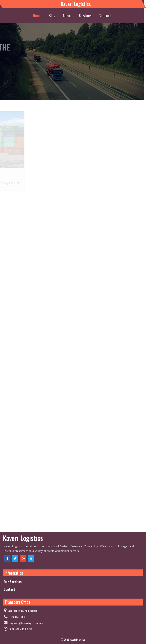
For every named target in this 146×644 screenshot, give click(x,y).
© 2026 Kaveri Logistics (73, 639)
